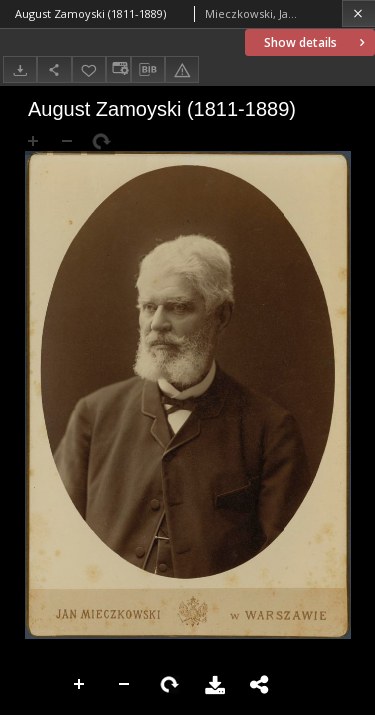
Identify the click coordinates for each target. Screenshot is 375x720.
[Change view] (118, 69)
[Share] (54, 69)
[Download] (20, 69)
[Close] (358, 13)
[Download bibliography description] (148, 70)
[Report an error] (182, 69)
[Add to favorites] (89, 69)
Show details (316, 42)
